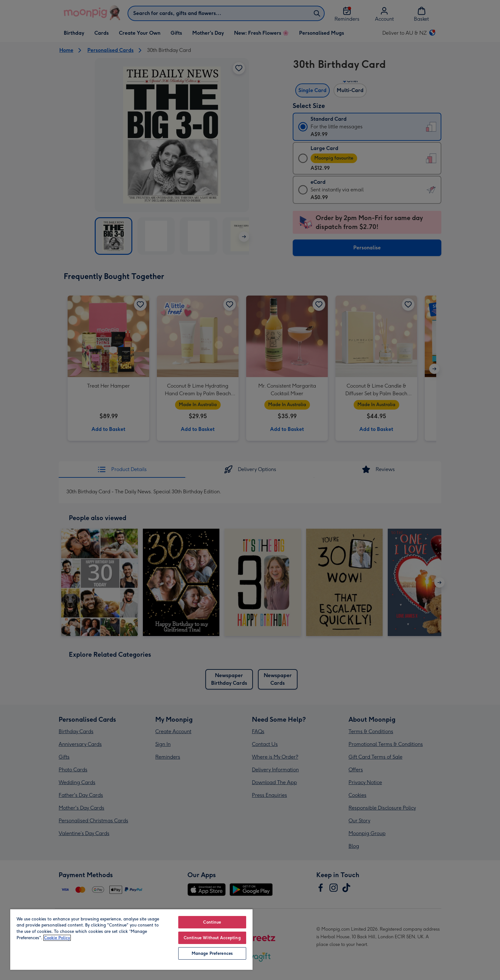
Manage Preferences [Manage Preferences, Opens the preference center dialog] (212, 953)
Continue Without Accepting (212, 938)
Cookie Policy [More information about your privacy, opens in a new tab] (57, 938)
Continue (212, 922)
